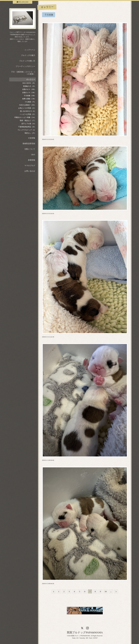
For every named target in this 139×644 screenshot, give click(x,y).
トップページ (30, 50)
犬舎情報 (32, 138)
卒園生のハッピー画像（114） (25, 117)
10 (106, 591)
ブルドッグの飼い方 (27, 61)
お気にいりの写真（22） (27, 108)
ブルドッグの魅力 (28, 55)
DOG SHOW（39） (29, 83)
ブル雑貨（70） (30, 102)
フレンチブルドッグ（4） (27, 130)
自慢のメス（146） (29, 93)
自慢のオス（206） (29, 89)
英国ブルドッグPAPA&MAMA (85, 632)
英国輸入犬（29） (29, 86)
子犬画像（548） (30, 96)
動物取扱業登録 (29, 144)
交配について (30, 149)
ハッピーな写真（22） (28, 114)
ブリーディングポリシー (25, 66)
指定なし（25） (30, 133)
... (111, 591)
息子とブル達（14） (29, 124)
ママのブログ (30, 166)
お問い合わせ (30, 171)
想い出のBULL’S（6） (28, 111)
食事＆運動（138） (29, 99)
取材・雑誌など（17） (28, 121)
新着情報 (32, 160)
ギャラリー (31, 79)
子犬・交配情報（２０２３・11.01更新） (23, 73)
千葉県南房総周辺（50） (27, 127)
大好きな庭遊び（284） (27, 105)
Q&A (33, 155)
